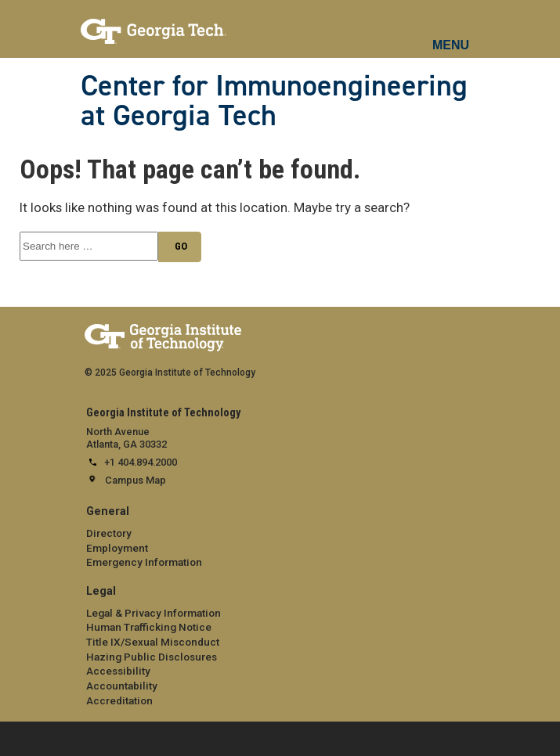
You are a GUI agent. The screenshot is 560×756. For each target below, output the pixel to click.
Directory (109, 533)
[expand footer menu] (15, 738)
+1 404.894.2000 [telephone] (141, 462)
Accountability (122, 686)
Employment (117, 548)
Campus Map (135, 480)
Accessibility (118, 671)
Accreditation (119, 700)
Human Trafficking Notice (149, 627)
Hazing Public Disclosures (152, 657)
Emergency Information (144, 562)
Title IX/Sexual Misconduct (153, 642)
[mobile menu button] (452, 31)
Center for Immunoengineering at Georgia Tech (274, 100)
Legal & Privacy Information (154, 613)
